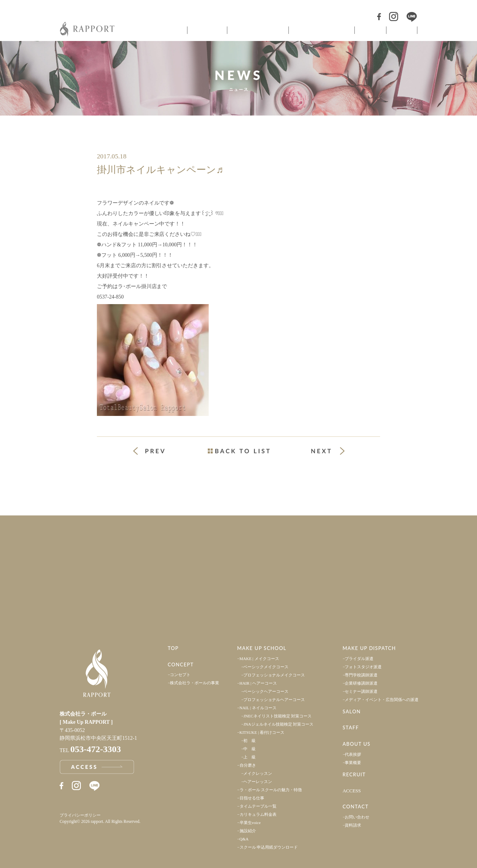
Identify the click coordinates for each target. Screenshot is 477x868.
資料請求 (353, 825)
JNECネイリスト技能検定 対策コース (277, 716)
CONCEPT (181, 665)
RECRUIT (354, 774)
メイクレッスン (258, 773)
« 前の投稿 (156, 452)
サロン (370, 30)
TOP (173, 648)
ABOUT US (356, 744)
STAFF (351, 727)
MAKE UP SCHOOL (262, 648)
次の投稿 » (328, 451)
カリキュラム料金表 (258, 814)
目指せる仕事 (252, 798)
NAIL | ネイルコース (258, 708)
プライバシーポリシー (80, 815)
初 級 (249, 741)
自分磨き (248, 765)
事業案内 (119, 542)
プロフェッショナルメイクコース (274, 675)
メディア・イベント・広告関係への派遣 (382, 700)
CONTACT (356, 807)
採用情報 (358, 542)
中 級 (249, 749)
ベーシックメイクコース (266, 667)
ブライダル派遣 (359, 659)
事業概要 (353, 763)
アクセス (119, 596)
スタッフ (402, 30)
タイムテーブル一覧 (258, 806)
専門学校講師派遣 (361, 675)
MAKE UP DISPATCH (369, 648)
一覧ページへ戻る (238, 451)
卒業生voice (250, 823)
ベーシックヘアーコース (266, 691)
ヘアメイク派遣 (321, 30)
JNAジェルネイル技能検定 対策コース (278, 724)
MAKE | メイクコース (259, 659)
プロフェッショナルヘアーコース (274, 700)
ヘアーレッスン (258, 782)
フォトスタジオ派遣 (363, 667)
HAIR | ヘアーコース (258, 683)
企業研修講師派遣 (361, 683)
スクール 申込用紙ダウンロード (269, 847)
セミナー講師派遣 (361, 691)
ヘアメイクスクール (257, 30)
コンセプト (206, 30)
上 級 (249, 757)
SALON (352, 711)
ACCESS (352, 791)
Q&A (244, 839)
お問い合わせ (357, 817)
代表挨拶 (353, 754)
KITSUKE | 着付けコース (262, 732)
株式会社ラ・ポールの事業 (195, 683)
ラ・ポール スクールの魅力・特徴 (271, 790)
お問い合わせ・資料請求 (358, 596)
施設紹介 (248, 831)
